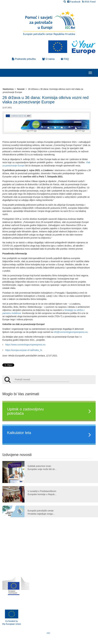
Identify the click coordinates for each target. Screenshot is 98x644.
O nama (48, 59)
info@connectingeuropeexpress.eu (71, 332)
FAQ (65, 59)
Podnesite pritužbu (24, 59)
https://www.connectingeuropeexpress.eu (25, 345)
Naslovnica (9, 89)
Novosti (22, 89)
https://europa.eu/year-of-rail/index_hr (24, 350)
